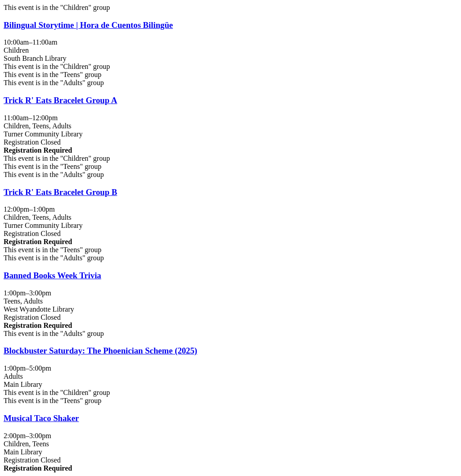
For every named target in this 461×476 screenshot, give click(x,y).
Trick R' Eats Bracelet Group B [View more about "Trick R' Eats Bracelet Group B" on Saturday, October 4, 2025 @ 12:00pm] (60, 192)
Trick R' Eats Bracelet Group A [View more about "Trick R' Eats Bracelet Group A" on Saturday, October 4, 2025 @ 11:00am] (60, 100)
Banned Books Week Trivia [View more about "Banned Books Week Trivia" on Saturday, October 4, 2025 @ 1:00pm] (52, 275)
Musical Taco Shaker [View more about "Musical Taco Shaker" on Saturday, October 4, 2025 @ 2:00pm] (41, 418)
